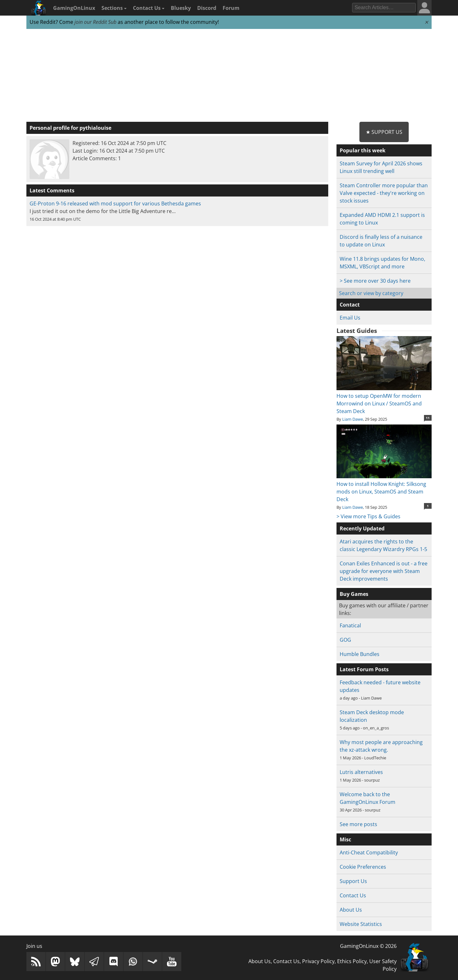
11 (428, 418)
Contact (350, 305)
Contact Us (149, 8)
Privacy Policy (318, 961)
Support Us (353, 881)
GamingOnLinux (74, 8)
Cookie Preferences (363, 867)
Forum (231, 8)
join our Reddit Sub (95, 22)
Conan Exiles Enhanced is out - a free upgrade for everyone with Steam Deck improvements (384, 571)
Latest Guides (357, 331)
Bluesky (181, 8)
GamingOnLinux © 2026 (368, 946)
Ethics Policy (352, 961)
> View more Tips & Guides (368, 516)
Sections (114, 8)
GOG (345, 640)
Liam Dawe (353, 419)
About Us (351, 910)
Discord (207, 8)
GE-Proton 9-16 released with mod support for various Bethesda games (115, 204)
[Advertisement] (229, 76)
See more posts (358, 824)
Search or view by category (371, 293)
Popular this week (363, 150)
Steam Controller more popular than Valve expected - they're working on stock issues (384, 193)
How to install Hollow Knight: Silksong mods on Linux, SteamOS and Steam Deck (384, 488)
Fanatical (350, 625)
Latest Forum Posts (364, 669)
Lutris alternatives (361, 772)
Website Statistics (361, 924)
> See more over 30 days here (375, 281)
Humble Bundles (360, 654)
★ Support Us (384, 132)
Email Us (350, 318)
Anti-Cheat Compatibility (369, 852)
